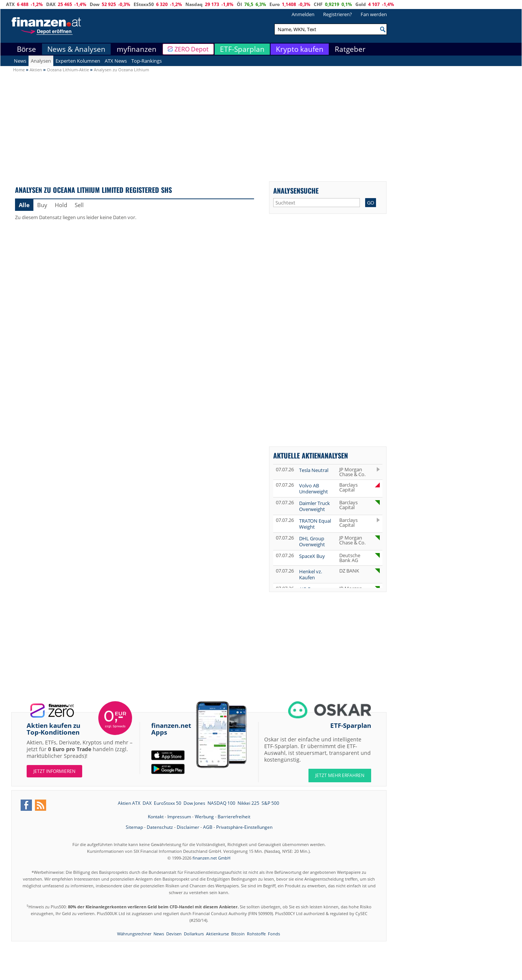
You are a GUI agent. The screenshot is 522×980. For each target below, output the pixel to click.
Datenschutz (160, 827)
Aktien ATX (129, 803)
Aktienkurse (217, 934)
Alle (24, 205)
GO (371, 203)
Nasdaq (194, 4)
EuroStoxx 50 (168, 803)
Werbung (204, 817)
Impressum (179, 817)
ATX (10, 4)
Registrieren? (338, 14)
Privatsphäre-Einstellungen (244, 827)
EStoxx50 (144, 4)
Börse (26, 49)
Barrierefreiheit (234, 817)
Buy (42, 205)
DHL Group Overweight (312, 541)
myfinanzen (137, 49)
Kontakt (156, 817)
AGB (208, 827)
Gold (361, 4)
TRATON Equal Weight (315, 524)
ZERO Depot (192, 49)
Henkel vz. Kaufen (311, 574)
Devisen (174, 934)
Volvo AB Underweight (314, 488)
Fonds (274, 934)
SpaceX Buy (312, 556)
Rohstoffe (256, 934)
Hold (61, 205)
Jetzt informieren (54, 771)
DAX (51, 4)
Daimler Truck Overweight (314, 506)
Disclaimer (188, 827)
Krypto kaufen (300, 49)
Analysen (41, 61)
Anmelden (303, 14)
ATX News (116, 61)
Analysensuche (296, 190)
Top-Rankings (147, 61)
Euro (275, 4)
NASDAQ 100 (221, 803)
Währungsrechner (134, 934)
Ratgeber (350, 49)
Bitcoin (238, 934)
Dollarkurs (194, 934)
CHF (318, 4)
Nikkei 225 (248, 803)
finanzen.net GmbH (211, 858)
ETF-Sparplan (242, 49)
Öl (239, 4)
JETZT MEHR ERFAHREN (340, 775)
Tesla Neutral (314, 470)
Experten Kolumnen (78, 61)
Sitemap (134, 827)
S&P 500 (270, 803)
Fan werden (374, 14)
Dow (95, 4)
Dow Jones (194, 803)
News (20, 61)
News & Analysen (76, 49)
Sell (79, 205)
